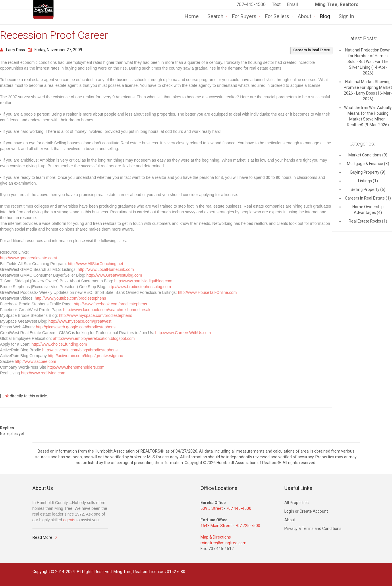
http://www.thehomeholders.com (76, 367)
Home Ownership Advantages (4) (368, 210)
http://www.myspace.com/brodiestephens (95, 315)
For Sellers (277, 16)
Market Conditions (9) (368, 155)
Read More (42, 537)
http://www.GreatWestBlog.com (114, 275)
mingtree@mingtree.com (223, 543)
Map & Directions (216, 537)
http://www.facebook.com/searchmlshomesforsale (107, 310)
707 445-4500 (239, 508)
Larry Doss (12, 50)
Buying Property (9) (368, 172)
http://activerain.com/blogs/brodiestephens (80, 350)
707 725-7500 (248, 526)
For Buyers (244, 16)
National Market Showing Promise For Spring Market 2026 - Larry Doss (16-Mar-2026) (368, 90)
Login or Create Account (306, 511)
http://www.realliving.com (43, 373)
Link (5, 396)
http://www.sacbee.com (35, 361)
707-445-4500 (251, 4)
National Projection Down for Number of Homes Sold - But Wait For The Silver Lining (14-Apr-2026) (368, 62)
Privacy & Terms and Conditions (313, 528)
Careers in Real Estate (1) (368, 198)
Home (192, 16)
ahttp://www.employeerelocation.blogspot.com (94, 338)
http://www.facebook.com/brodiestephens (110, 304)
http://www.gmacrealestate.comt (28, 258)
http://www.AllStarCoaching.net (96, 264)
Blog (325, 16)
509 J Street (212, 508)
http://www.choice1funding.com (59, 344)
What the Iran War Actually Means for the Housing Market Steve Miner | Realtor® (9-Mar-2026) (368, 116)
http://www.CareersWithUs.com (183, 333)
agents (69, 520)
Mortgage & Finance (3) (368, 164)
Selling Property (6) (368, 189)
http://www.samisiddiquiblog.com (143, 281)
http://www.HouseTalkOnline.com (207, 292)
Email (292, 4)
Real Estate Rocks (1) (368, 221)
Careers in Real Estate (312, 50)
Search (215, 16)
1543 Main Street (216, 526)
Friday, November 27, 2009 (55, 50)
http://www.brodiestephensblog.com (139, 287)
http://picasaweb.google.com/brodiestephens (76, 327)
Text (277, 4)
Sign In (346, 16)
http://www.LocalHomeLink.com (106, 269)
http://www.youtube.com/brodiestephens (70, 298)
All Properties (297, 503)
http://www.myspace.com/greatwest (80, 321)
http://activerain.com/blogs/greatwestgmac (85, 356)
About (305, 16)
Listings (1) (368, 181)
